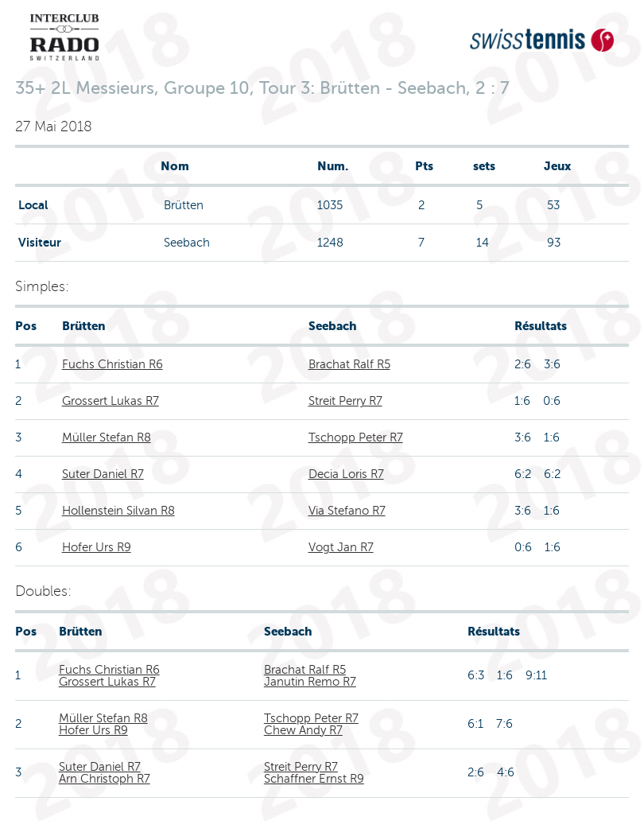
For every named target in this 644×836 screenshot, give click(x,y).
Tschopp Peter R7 (356, 437)
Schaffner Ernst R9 (314, 779)
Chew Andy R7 (303, 730)
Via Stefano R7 (347, 511)
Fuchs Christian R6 (113, 364)
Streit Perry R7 (345, 401)
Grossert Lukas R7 (111, 401)
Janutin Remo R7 (310, 682)
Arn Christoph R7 (105, 779)
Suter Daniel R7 (103, 474)
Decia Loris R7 (346, 474)
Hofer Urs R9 (97, 547)
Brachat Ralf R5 (349, 364)
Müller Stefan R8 (107, 437)
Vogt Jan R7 (341, 547)
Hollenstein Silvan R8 (118, 511)
